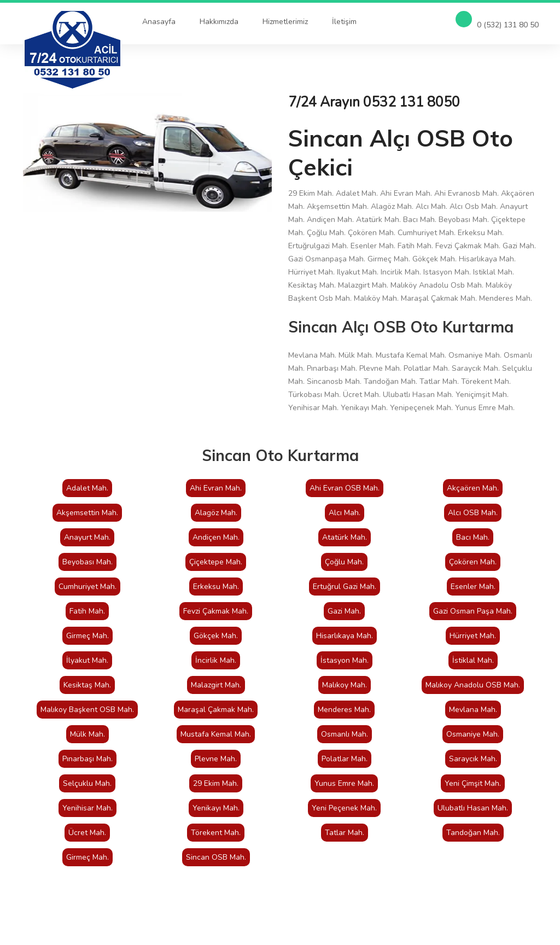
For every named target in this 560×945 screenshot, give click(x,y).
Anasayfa (159, 22)
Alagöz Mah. (216, 513)
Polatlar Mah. (345, 759)
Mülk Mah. (87, 734)
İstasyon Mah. (345, 660)
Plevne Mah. (216, 759)
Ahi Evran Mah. (216, 488)
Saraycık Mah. (473, 759)
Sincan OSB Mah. (216, 857)
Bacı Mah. (473, 537)
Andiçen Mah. (216, 537)
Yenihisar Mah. (87, 808)
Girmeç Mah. (87, 636)
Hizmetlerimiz (285, 22)
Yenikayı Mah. (216, 808)
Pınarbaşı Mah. (87, 759)
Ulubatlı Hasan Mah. (473, 808)
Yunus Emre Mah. (344, 783)
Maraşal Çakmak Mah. (216, 710)
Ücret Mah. (87, 833)
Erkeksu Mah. (216, 587)
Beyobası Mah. (87, 562)
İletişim (344, 22)
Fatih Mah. (87, 611)
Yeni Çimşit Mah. (473, 783)
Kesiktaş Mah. (87, 685)
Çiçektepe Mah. (216, 562)
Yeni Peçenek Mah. (344, 808)
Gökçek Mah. (216, 636)
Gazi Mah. (344, 611)
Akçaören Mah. (473, 488)
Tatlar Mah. (345, 833)
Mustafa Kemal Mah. (216, 734)
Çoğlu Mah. (344, 562)
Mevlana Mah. (473, 710)
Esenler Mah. (473, 587)
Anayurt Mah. (87, 537)
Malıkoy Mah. (345, 685)
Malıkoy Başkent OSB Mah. (87, 710)
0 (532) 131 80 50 (497, 21)
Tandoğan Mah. (473, 833)
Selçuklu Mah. (87, 783)
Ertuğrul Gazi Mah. (345, 587)
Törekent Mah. (216, 833)
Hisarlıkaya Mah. (345, 636)
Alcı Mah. (345, 513)
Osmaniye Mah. (473, 734)
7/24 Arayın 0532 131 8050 (374, 102)
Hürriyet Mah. (473, 636)
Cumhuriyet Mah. (87, 587)
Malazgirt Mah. (216, 685)
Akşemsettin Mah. (87, 513)
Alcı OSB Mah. (473, 513)
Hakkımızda (219, 22)
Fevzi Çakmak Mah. (216, 611)
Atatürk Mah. (345, 537)
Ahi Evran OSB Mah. (345, 488)
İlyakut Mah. (87, 660)
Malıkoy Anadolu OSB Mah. (473, 685)
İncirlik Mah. (216, 660)
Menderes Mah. (344, 710)
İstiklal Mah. (473, 660)
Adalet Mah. (87, 488)
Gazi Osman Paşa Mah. (473, 611)
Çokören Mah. (473, 562)
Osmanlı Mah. (345, 734)
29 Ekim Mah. (216, 783)
